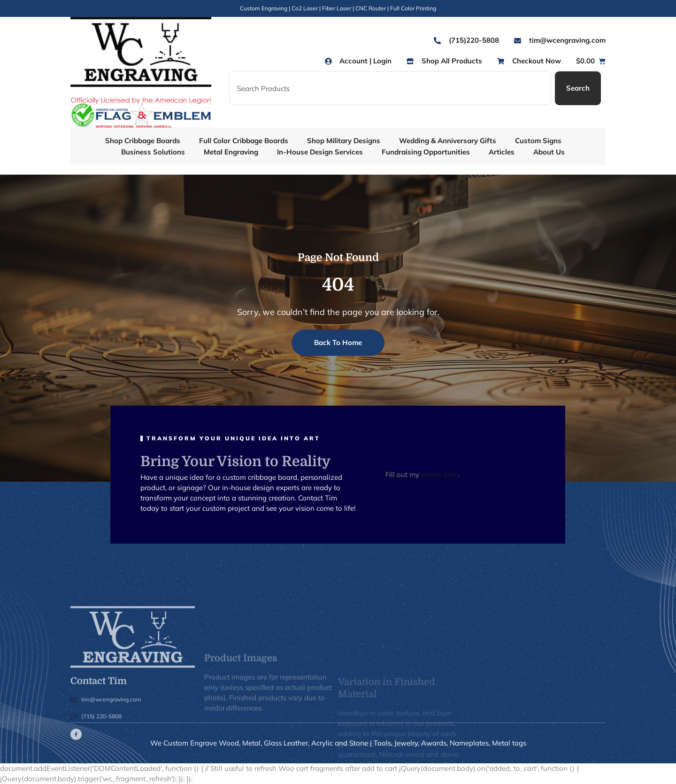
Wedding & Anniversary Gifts (448, 141)
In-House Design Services (320, 152)
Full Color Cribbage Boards (244, 141)
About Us (549, 152)
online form (440, 474)
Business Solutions (153, 152)
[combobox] (390, 88)
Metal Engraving (231, 152)
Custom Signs (538, 141)
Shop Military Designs (344, 141)
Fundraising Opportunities (426, 152)
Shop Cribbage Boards (143, 141)
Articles (502, 152)
